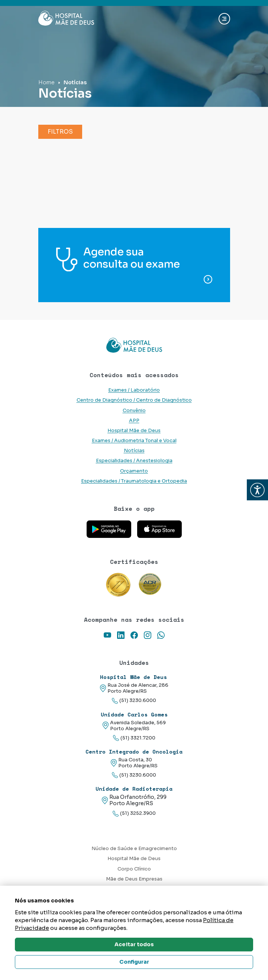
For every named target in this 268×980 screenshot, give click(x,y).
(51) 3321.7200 (134, 738)
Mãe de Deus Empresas (134, 879)
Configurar (134, 962)
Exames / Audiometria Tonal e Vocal (134, 441)
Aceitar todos (134, 944)
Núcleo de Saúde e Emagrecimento (134, 849)
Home (46, 82)
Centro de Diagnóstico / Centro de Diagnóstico (134, 400)
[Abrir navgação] (224, 19)
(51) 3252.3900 (134, 814)
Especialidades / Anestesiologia (134, 461)
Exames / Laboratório (134, 390)
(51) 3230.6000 (134, 701)
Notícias (134, 451)
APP (134, 421)
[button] (257, 490)
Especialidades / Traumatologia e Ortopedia (134, 481)
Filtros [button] (60, 132)
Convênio (134, 411)
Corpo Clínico (134, 869)
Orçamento (134, 471)
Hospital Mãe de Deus (134, 431)
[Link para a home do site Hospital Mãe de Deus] (134, 345)
